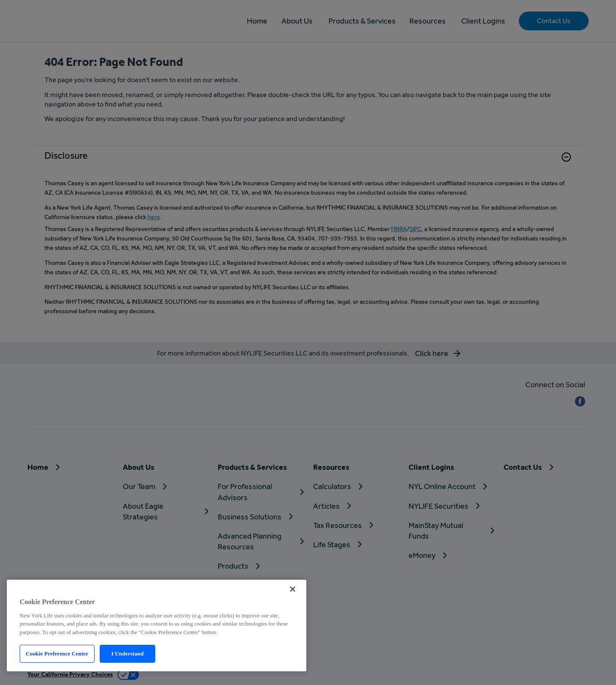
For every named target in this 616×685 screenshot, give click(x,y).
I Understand (127, 654)
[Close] (293, 589)
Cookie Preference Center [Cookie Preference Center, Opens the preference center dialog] (57, 654)
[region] (157, 626)
